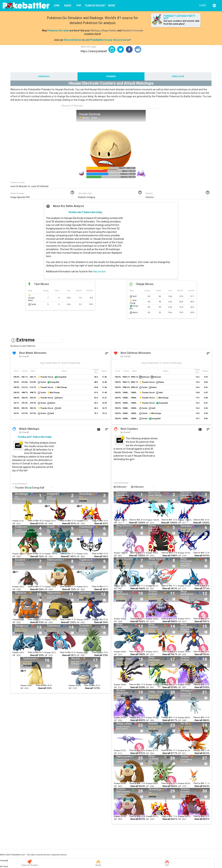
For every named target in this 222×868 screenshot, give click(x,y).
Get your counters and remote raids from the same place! (182, 22)
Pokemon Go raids (58, 31)
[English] (214, 6)
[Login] (202, 5)
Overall (34, 523)
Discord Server (73, 40)
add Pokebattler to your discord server (108, 40)
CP (14, 524)
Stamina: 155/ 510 (128, 177)
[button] (121, 49)
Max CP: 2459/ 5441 (127, 168)
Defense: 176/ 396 (128, 174)
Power (16, 521)
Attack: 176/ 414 (129, 171)
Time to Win (33, 521)
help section (99, 271)
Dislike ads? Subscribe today (85, 212)
